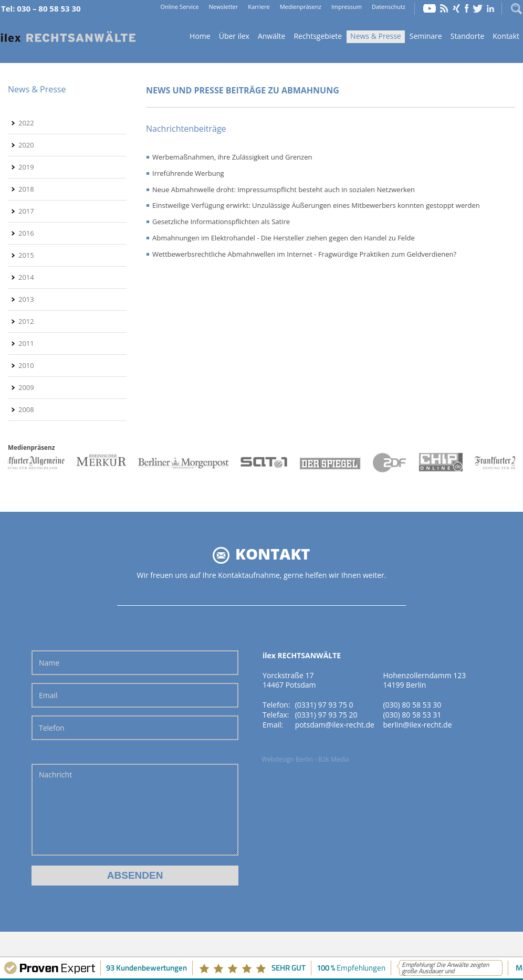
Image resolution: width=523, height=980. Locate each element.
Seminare (426, 36)
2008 (26, 409)
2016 (26, 233)
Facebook (467, 8)
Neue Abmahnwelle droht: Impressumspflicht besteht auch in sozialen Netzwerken (284, 189)
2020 (26, 145)
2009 (26, 387)
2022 (26, 123)
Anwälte (271, 36)
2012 (26, 321)
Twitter (478, 8)
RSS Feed (444, 8)
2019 (26, 167)
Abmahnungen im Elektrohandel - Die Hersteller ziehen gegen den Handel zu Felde (284, 238)
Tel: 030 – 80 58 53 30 (41, 8)
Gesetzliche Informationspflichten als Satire (221, 222)
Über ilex (234, 36)
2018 (26, 189)
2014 (26, 277)
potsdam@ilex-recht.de (335, 725)
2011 (26, 343)
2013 (26, 299)
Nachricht (135, 810)
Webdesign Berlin (287, 759)
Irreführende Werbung (188, 173)
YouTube (430, 8)
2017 (26, 211)
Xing (456, 8)
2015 (26, 255)
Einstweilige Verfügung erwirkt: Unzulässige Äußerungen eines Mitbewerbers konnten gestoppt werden (316, 205)
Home (68, 37)
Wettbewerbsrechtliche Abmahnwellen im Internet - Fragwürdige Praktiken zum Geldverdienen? (304, 254)
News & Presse (376, 36)
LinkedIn (490, 8)
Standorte (468, 36)
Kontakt (506, 36)
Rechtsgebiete (318, 36)
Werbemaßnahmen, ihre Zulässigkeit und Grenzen (232, 157)
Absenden (135, 875)
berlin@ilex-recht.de (417, 725)
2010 (26, 365)
